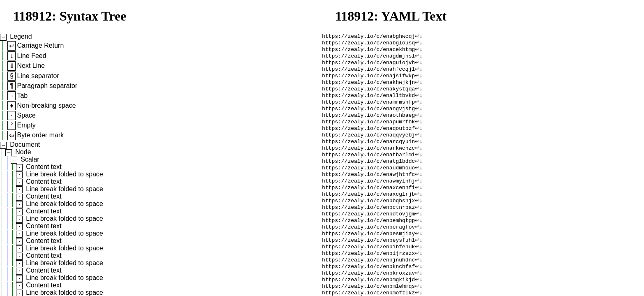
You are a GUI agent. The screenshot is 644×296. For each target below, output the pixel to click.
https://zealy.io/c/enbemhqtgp (368, 244)
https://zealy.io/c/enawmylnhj (368, 199)
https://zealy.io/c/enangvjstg (368, 118)
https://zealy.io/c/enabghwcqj (368, 37)
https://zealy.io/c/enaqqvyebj (368, 148)
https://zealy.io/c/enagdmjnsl (368, 59)
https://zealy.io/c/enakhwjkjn (368, 88)
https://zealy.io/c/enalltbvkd (368, 103)
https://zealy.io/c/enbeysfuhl (368, 266)
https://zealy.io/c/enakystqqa (368, 96)
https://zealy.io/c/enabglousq (368, 44)
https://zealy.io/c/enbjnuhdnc (368, 288)
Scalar (30, 159)
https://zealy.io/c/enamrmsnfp (368, 111)
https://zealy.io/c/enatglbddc (368, 177)
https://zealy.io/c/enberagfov (368, 251)
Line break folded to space (64, 174)
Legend (21, 36)
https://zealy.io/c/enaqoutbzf (368, 140)
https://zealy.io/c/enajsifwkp (368, 81)
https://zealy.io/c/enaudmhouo (368, 185)
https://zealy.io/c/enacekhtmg (368, 51)
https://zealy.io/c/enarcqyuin (368, 155)
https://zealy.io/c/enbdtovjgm (368, 236)
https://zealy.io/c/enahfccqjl (368, 74)
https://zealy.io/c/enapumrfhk (368, 133)
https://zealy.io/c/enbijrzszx (368, 281)
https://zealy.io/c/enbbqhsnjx (368, 222)
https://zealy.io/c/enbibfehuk (368, 273)
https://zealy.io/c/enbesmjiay (368, 259)
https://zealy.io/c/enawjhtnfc (368, 192)
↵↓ (419, 37)
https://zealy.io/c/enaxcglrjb (368, 214)
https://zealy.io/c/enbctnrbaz (368, 229)
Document (25, 145)
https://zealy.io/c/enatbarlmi (368, 170)
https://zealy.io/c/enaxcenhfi (368, 207)
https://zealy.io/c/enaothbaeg (368, 125)
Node (23, 152)
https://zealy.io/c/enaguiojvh (368, 66)
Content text (44, 167)
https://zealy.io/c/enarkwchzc (368, 162)
